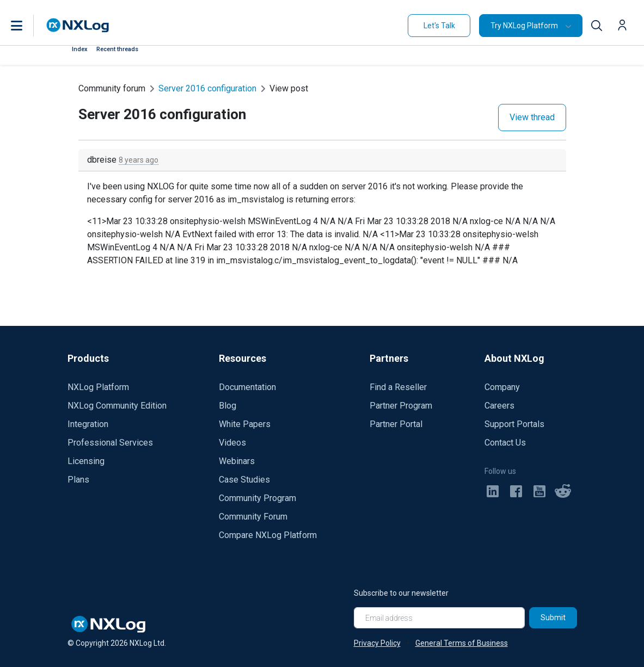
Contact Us (505, 443)
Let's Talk (439, 26)
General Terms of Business (462, 643)
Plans (78, 480)
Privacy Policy (377, 643)
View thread (532, 117)
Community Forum (253, 517)
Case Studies (244, 480)
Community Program (257, 498)
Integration (88, 424)
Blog (228, 406)
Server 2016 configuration (207, 88)
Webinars (237, 461)
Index (80, 49)
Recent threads (117, 49)
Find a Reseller (398, 387)
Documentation (247, 387)
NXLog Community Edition (117, 406)
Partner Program (401, 406)
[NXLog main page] (78, 25)
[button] (28, 26)
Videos (232, 443)
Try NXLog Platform (524, 26)
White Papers (245, 424)
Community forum (112, 88)
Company (502, 387)
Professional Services (110, 443)
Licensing (86, 461)
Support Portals (514, 424)
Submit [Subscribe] (553, 617)
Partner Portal (396, 424)
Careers (499, 406)
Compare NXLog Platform (268, 535)
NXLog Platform (98, 387)
